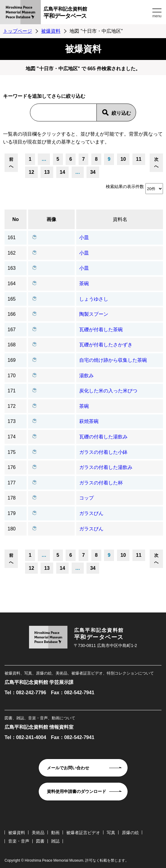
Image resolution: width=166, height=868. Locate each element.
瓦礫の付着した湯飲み (103, 437)
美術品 (38, 833)
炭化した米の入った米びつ (108, 391)
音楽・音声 (19, 841)
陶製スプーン (94, 314)
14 (63, 172)
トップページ (18, 31)
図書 (40, 841)
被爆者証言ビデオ (83, 833)
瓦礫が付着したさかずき (106, 345)
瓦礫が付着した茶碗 (101, 330)
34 (93, 172)
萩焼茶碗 (89, 421)
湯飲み (86, 376)
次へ (156, 163)
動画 (55, 833)
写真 (111, 833)
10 (123, 159)
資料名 (120, 219)
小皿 (84, 238)
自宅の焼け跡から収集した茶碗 (113, 360)
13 (47, 172)
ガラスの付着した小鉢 (103, 452)
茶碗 (84, 284)
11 (139, 159)
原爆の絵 (130, 833)
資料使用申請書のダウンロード (76, 791)
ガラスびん (91, 513)
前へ (11, 163)
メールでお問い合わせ (68, 768)
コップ (86, 498)
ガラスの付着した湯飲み (106, 467)
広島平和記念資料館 (97, 13)
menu (157, 16)
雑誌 (55, 841)
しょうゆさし (94, 299)
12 (31, 172)
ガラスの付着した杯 (101, 483)
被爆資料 (51, 31)
